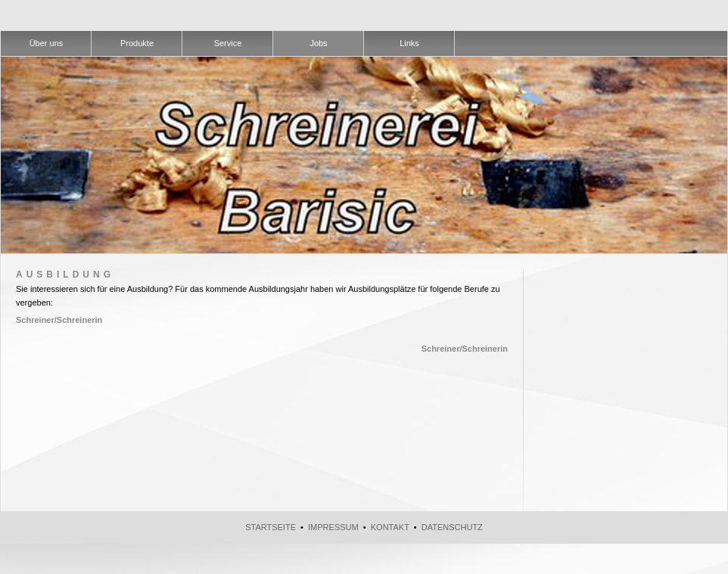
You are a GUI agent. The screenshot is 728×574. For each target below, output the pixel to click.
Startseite (271, 527)
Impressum (333, 527)
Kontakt (390, 527)
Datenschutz (452, 527)
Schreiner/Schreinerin (59, 320)
